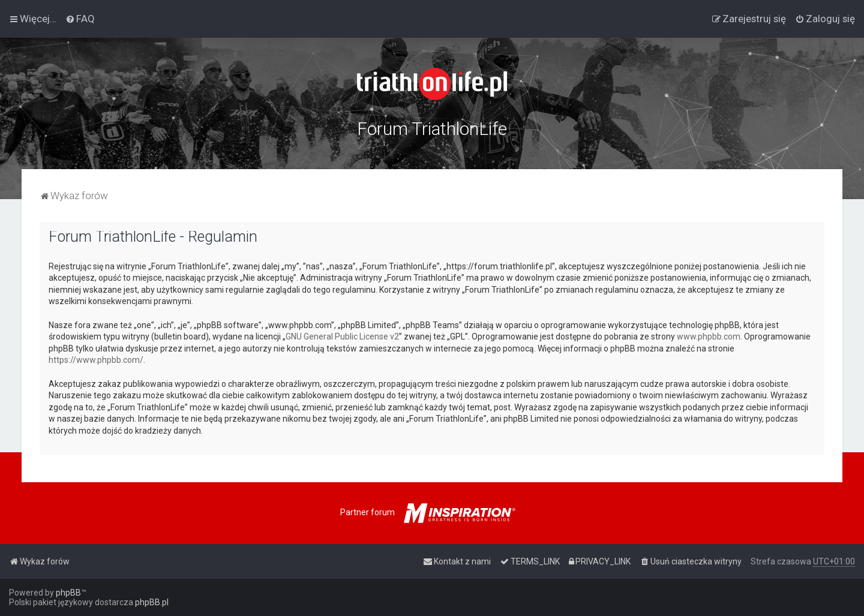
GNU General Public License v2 (342, 336)
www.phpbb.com (709, 336)
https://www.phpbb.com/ (96, 360)
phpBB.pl (152, 602)
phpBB (68, 593)
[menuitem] (80, 19)
